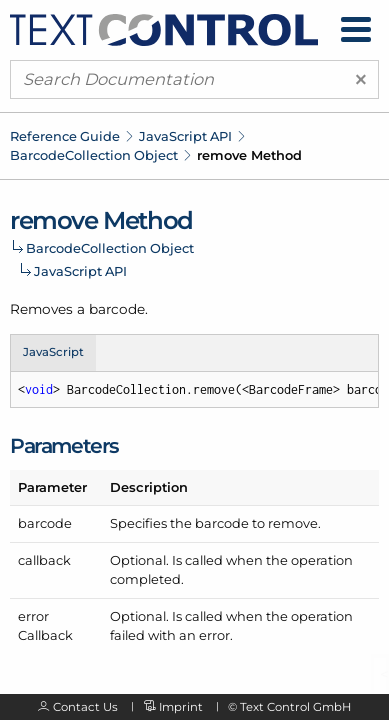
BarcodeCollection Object (94, 155)
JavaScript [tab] (53, 352)
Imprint (181, 707)
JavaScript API (185, 136)
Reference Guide (65, 136)
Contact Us (85, 707)
